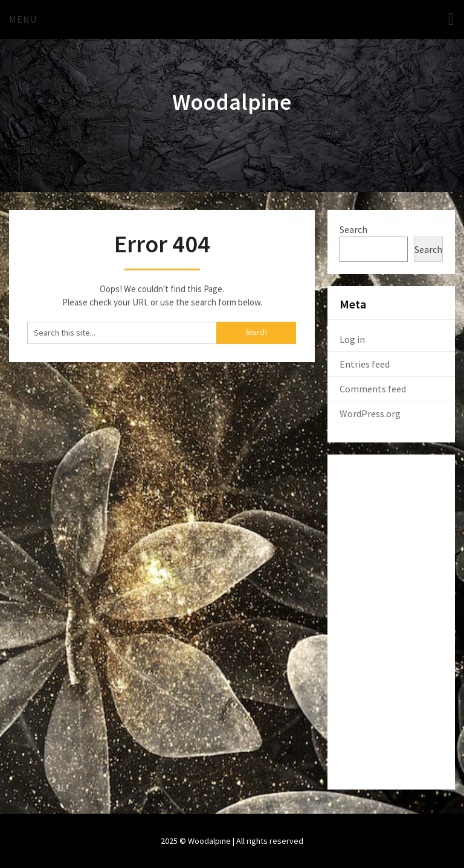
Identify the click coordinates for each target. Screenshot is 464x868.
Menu (23, 19)
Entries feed (365, 364)
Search (353, 229)
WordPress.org (370, 413)
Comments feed (373, 389)
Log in (352, 339)
